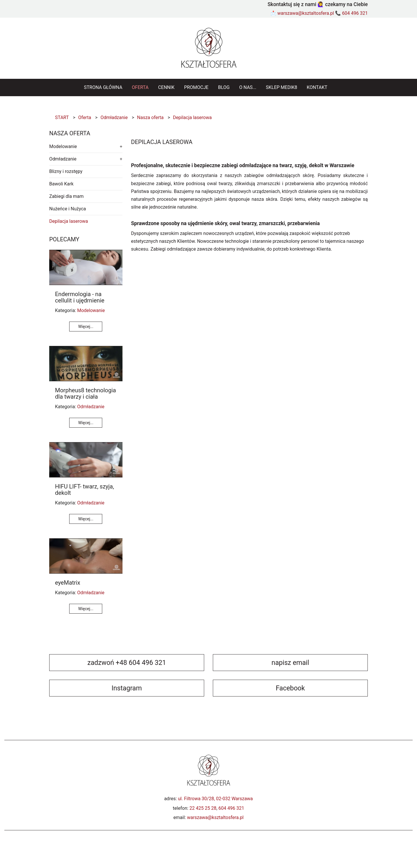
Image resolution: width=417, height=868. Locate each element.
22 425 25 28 (203, 808)
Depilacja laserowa (69, 221)
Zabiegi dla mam (66, 196)
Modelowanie (63, 146)
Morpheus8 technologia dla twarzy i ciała (85, 393)
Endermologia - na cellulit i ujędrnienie (80, 297)
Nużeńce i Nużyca (68, 209)
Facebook (290, 688)
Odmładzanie (63, 159)
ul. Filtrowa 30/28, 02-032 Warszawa (216, 799)
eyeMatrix (68, 583)
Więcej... (86, 327)
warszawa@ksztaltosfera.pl (306, 13)
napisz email (290, 663)
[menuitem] (103, 87)
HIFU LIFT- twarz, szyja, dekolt (85, 490)
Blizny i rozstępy (66, 171)
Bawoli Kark (61, 184)
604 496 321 (355, 13)
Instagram (127, 688)
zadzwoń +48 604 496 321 (127, 663)
